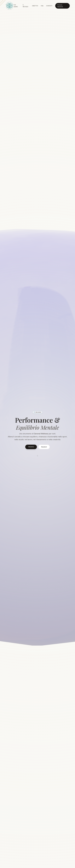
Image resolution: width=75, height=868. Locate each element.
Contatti (49, 6)
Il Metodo (25, 6)
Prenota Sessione (60, 6)
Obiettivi (35, 6)
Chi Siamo (16, 6)
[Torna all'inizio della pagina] (9, 6)
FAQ (42, 6)
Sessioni (44, 447)
